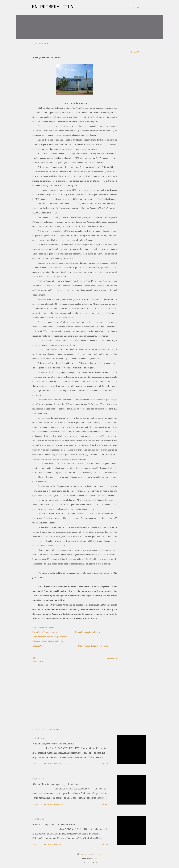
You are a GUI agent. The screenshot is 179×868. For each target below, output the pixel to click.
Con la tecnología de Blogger (89, 854)
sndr (95, 858)
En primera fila (53, 7)
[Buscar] (136, 7)
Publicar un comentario (55, 764)
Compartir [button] (134, 52)
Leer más (104, 764)
